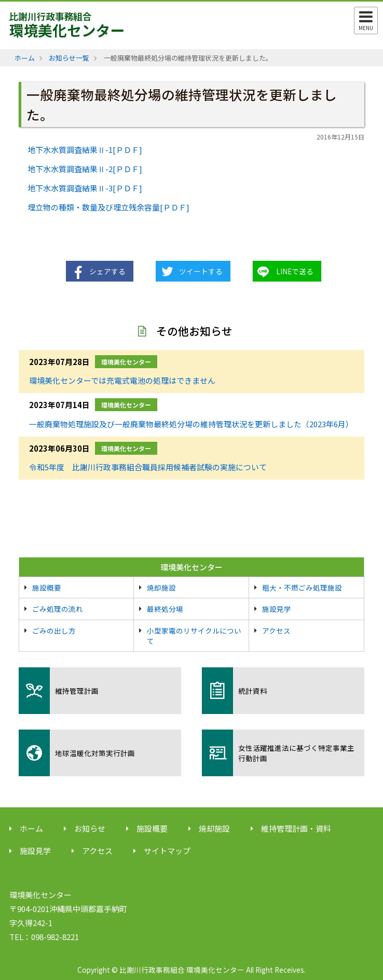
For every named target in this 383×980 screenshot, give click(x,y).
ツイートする (201, 271)
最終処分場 (165, 609)
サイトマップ (167, 851)
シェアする (107, 271)
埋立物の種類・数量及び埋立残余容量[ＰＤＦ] (108, 207)
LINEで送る (295, 271)
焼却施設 (161, 587)
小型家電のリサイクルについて (194, 636)
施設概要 (47, 587)
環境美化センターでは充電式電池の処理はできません (122, 380)
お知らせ (90, 828)
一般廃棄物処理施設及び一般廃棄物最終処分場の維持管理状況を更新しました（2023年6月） (191, 424)
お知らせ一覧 (69, 58)
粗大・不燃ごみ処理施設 (302, 587)
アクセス (276, 631)
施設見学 (277, 609)
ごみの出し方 (54, 631)
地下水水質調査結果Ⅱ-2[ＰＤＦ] (85, 169)
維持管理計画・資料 (296, 828)
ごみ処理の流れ (58, 609)
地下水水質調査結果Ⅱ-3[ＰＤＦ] (85, 188)
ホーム (25, 58)
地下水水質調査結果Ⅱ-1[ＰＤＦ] (85, 150)
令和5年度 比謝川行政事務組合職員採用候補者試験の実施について (148, 467)
